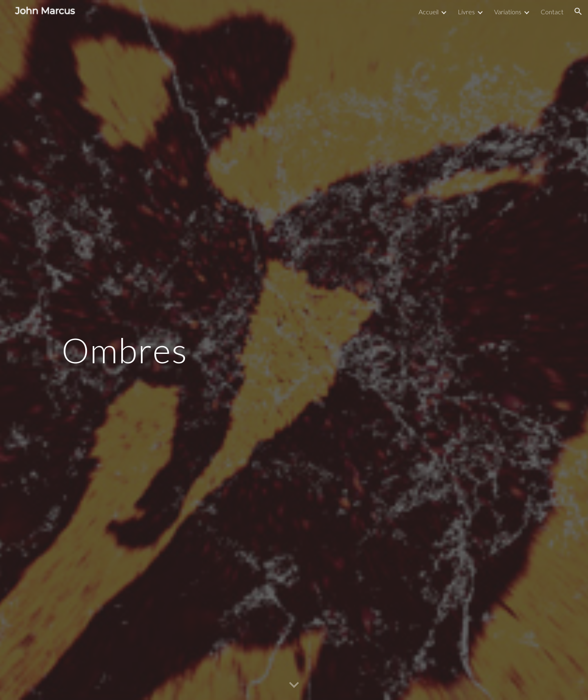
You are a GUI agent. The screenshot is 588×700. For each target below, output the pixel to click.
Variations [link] (508, 12)
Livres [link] (466, 12)
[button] (578, 11)
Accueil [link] (429, 12)
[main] (214, 350)
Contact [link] (552, 12)
